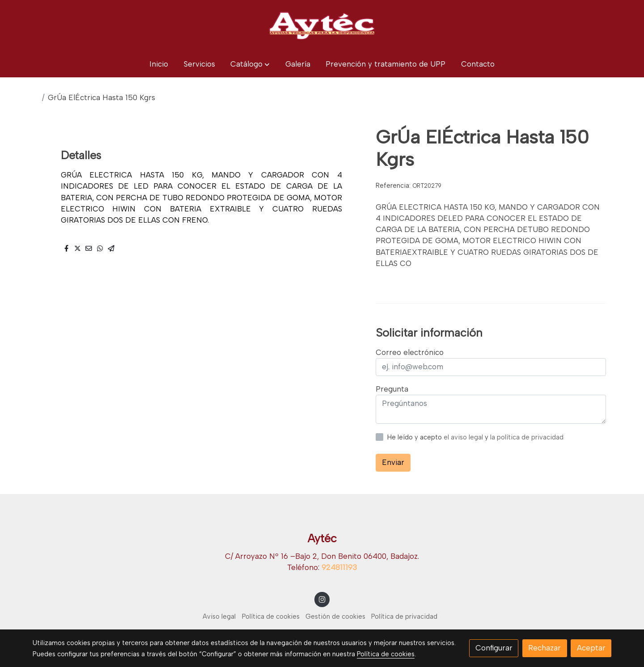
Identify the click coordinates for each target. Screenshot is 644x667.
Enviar (393, 462)
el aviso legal (464, 437)
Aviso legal (219, 616)
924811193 (339, 567)
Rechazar (544, 648)
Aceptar (591, 648)
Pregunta (392, 389)
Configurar (494, 648)
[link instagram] (322, 599)
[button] (250, 64)
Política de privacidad (404, 616)
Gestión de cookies (335, 616)
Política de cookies (271, 616)
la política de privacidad (527, 437)
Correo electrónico (410, 352)
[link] (322, 25)
